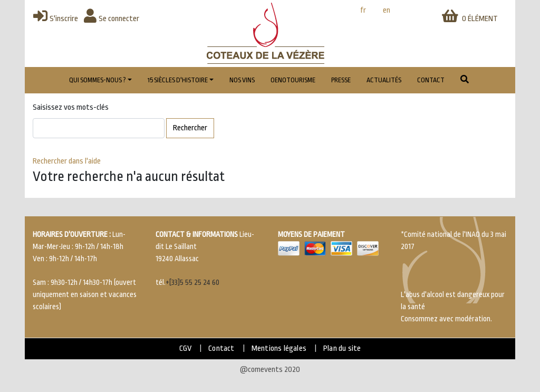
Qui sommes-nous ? (98, 80)
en (387, 10)
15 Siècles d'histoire (178, 80)
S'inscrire (56, 19)
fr (363, 10)
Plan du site (342, 348)
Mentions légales (279, 348)
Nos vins (242, 80)
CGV (186, 348)
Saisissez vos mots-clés (71, 107)
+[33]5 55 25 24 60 (192, 283)
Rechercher (190, 128)
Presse (341, 80)
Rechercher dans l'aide (67, 161)
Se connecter (112, 19)
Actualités (384, 80)
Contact (431, 80)
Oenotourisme (293, 80)
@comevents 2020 (270, 370)
